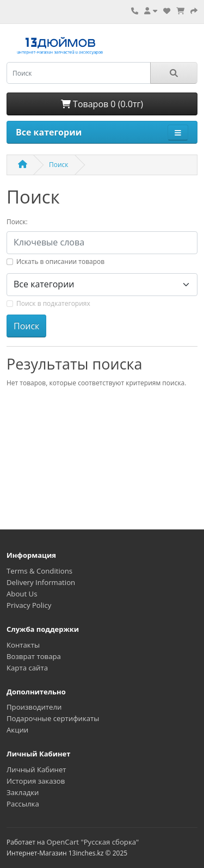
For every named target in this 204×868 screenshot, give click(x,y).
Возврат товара (34, 656)
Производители (34, 707)
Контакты (23, 645)
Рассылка (23, 804)
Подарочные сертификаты (53, 718)
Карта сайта (27, 668)
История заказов (36, 781)
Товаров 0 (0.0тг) (102, 104)
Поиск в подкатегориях (53, 303)
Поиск (59, 165)
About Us (22, 594)
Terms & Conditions (39, 571)
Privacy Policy (29, 605)
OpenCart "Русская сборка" (92, 842)
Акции (17, 730)
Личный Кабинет (36, 769)
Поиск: (17, 222)
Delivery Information (41, 582)
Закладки (23, 792)
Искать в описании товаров (60, 261)
